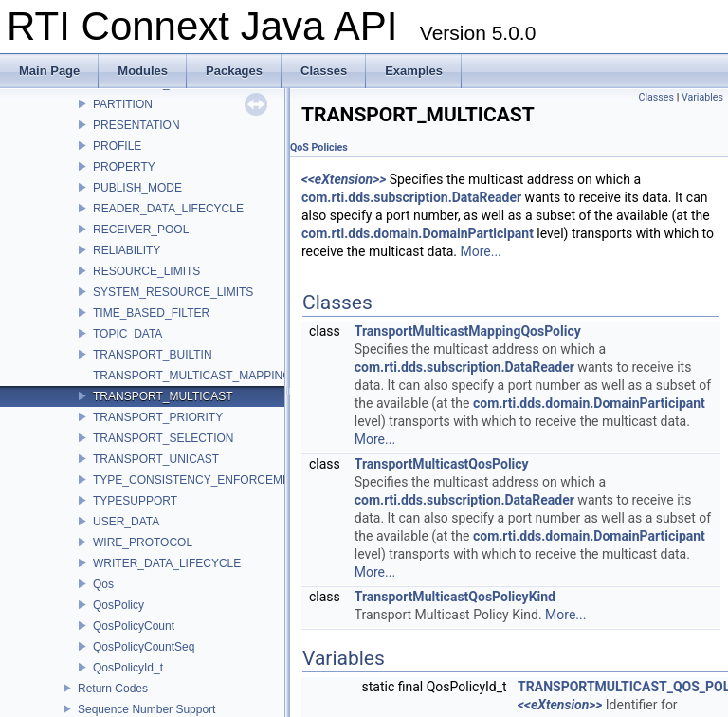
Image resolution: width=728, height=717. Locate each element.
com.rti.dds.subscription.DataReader (411, 197)
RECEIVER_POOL (141, 230)
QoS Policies (319, 147)
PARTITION (123, 104)
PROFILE (117, 146)
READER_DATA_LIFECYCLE (168, 209)
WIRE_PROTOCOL (143, 542)
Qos (103, 584)
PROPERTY (124, 167)
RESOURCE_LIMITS (146, 271)
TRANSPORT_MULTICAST (163, 396)
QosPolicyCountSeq (144, 647)
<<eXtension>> (344, 179)
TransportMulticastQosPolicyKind (455, 597)
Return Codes (113, 689)
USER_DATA (126, 522)
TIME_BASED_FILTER (151, 313)
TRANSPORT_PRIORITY (158, 417)
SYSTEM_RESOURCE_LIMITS (173, 292)
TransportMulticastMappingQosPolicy (468, 331)
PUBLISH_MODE (137, 188)
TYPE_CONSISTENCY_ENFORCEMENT (199, 480)
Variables (702, 97)
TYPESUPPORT (135, 501)
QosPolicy (118, 605)
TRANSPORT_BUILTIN (153, 355)
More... (480, 251)
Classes (656, 97)
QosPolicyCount (134, 626)
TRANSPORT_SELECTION (163, 438)
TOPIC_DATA (127, 334)
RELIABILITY (127, 250)
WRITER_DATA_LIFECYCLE (167, 563)
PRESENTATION (136, 125)
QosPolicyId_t (128, 668)
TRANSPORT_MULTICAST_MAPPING (192, 376)
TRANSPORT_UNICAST (156, 459)
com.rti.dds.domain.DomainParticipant (418, 233)
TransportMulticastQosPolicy (442, 464)
